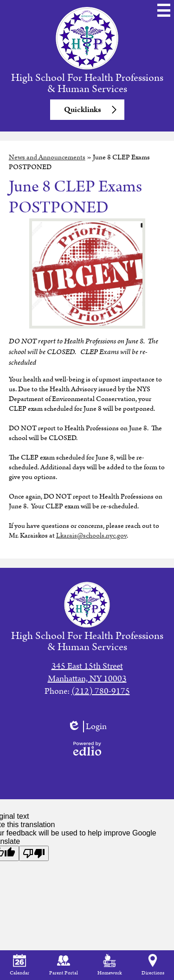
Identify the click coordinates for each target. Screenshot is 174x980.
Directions (153, 965)
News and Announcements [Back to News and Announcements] (47, 157)
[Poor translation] (34, 853)
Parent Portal (64, 965)
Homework (110, 965)
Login (87, 727)
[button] (87, 110)
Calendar (19, 965)
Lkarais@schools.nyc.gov (91, 536)
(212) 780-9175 (101, 691)
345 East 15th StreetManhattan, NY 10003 (87, 672)
